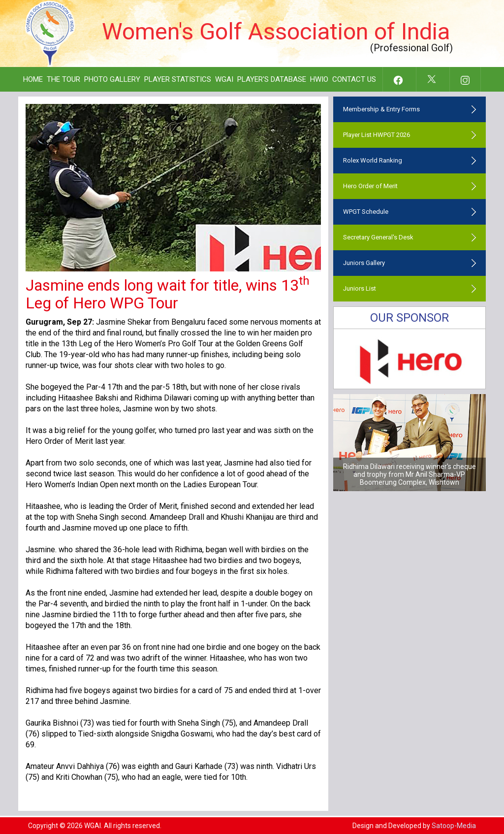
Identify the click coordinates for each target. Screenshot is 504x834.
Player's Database (272, 79)
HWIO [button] (319, 79)
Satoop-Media (454, 826)
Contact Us (354, 79)
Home (33, 79)
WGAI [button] (224, 79)
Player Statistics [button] (178, 79)
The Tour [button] (63, 79)
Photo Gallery (112, 79)
